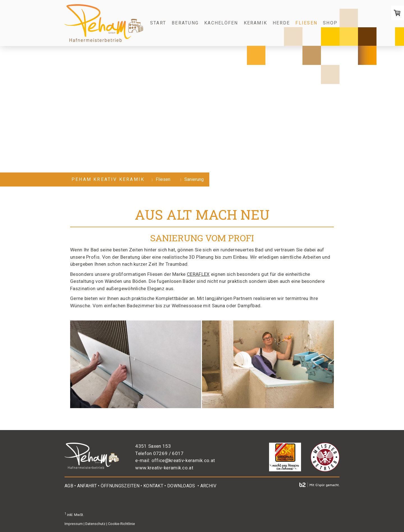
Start (158, 23)
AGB (69, 486)
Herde (281, 23)
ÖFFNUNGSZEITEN (120, 486)
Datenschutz (95, 524)
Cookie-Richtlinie (121, 524)
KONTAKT (153, 486)
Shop (330, 23)
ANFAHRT (87, 486)
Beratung (185, 23)
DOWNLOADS (181, 486)
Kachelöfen (221, 23)
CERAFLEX (198, 274)
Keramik (256, 23)
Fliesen (306, 23)
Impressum (74, 524)
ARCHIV (208, 486)
